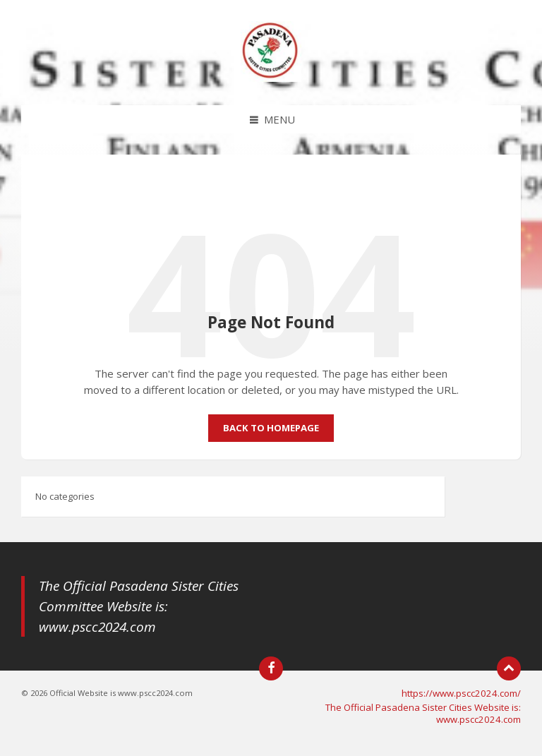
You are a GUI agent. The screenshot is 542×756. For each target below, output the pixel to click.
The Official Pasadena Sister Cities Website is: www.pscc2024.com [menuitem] (423, 713)
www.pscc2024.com (97, 627)
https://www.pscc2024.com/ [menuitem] (461, 693)
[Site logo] (271, 78)
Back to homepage (271, 428)
